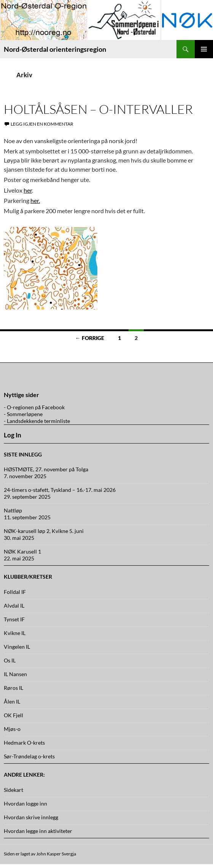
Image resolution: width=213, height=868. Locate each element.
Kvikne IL (15, 633)
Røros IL (14, 688)
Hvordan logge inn (25, 803)
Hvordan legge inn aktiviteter (38, 831)
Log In (13, 435)
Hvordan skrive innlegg (31, 817)
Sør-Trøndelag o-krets (29, 756)
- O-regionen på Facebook (34, 407)
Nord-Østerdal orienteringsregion (55, 49)
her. (35, 200)
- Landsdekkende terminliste (37, 421)
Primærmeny (204, 49)
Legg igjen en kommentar (42, 124)
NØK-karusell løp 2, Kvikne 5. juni (44, 531)
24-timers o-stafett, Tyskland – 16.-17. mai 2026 (60, 490)
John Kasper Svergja (56, 854)
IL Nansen (15, 674)
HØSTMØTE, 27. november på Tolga (46, 469)
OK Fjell (14, 715)
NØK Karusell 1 (22, 551)
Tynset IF (14, 619)
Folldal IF (15, 592)
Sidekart (14, 790)
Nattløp (13, 510)
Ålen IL (12, 701)
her (28, 190)
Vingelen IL (17, 647)
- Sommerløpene (23, 414)
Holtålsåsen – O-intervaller (98, 109)
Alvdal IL (14, 606)
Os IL (10, 660)
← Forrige (90, 338)
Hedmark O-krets (24, 743)
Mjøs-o (12, 729)
